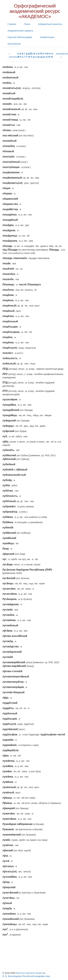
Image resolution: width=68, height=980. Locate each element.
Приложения (14, 44)
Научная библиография (20, 37)
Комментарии (47, 37)
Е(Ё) (30, 54)
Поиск (27, 24)
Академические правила (20, 31)
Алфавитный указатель (50, 24)
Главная (12, 24)
